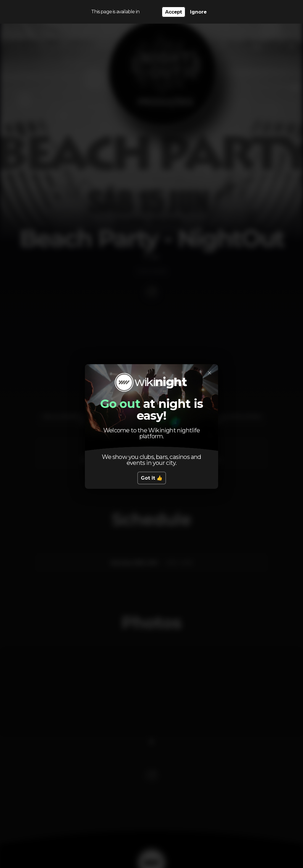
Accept (173, 12)
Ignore (198, 12)
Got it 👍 (152, 478)
